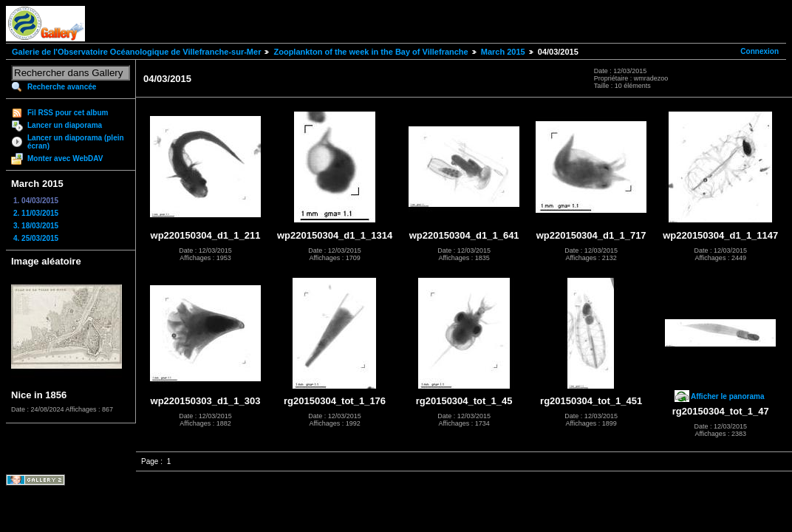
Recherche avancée (62, 87)
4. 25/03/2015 (36, 238)
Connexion (759, 51)
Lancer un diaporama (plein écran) (76, 142)
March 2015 (503, 52)
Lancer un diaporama (65, 125)
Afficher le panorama (727, 396)
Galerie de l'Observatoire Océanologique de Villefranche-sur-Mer (136, 52)
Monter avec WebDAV (65, 158)
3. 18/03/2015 (36, 226)
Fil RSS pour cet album (68, 113)
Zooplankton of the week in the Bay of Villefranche (371, 52)
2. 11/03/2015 (36, 213)
